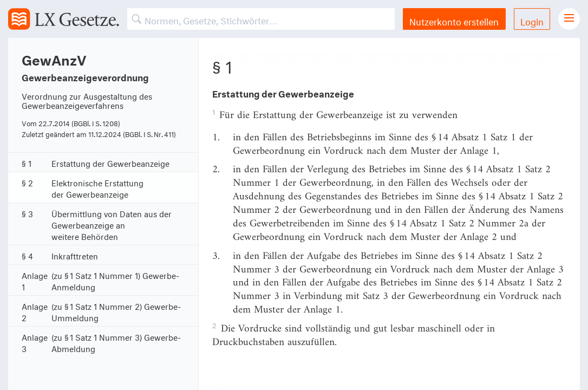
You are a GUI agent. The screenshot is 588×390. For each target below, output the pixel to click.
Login (532, 20)
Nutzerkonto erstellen (454, 20)
